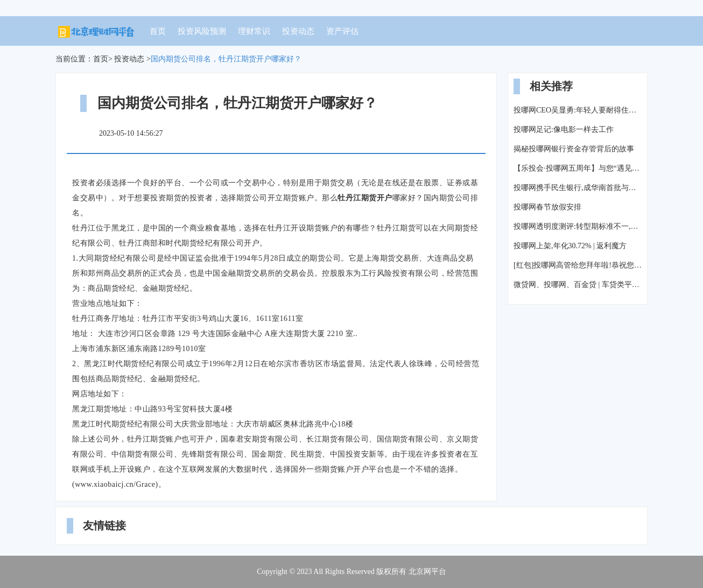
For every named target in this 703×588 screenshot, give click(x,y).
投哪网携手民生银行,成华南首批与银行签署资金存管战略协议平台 (578, 188)
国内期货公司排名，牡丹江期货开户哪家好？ (226, 59)
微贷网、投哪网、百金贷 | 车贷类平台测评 (578, 285)
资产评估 (342, 31)
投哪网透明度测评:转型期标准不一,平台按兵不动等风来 (578, 226)
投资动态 (298, 31)
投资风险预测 (202, 31)
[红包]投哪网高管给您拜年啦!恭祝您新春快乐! (578, 265)
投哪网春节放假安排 (547, 207)
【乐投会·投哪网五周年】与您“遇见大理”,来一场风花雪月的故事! (578, 168)
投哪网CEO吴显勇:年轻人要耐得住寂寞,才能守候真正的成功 (578, 110)
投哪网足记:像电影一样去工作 (564, 129)
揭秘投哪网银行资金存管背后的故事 (574, 149)
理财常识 (254, 31)
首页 (158, 31)
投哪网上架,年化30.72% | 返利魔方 (570, 246)
